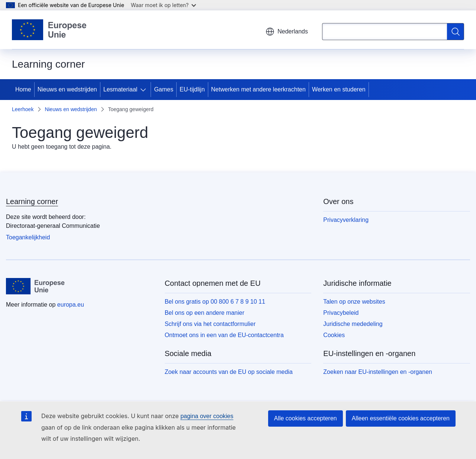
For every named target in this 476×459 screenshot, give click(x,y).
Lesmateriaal (120, 89)
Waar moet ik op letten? (163, 5)
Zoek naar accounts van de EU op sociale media (229, 372)
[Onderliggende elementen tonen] (145, 90)
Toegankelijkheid (28, 237)
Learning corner (32, 201)
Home (23, 89)
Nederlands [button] (287, 32)
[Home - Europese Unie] (49, 30)
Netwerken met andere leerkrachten (258, 89)
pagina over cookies (207, 416)
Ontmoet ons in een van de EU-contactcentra (224, 335)
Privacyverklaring (346, 220)
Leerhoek (23, 109)
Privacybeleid (341, 313)
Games (164, 89)
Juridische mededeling (353, 324)
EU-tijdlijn (192, 89)
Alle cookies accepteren (305, 418)
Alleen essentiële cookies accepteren (401, 418)
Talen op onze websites (354, 302)
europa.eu (71, 305)
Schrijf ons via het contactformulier (210, 324)
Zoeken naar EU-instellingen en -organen (378, 372)
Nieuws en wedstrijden (67, 89)
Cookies (334, 335)
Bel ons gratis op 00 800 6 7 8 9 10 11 (215, 302)
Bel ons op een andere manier (205, 313)
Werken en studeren (339, 89)
